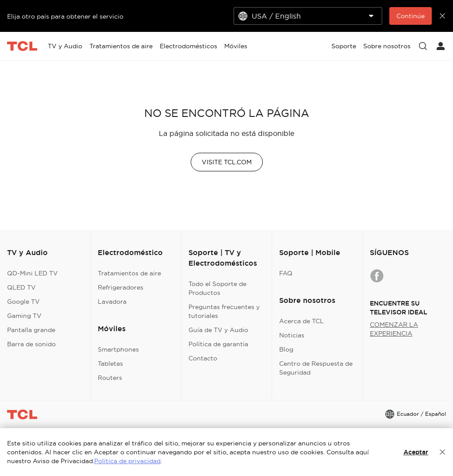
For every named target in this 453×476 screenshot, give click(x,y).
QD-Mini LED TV (33, 273)
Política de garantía (218, 344)
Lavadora (112, 302)
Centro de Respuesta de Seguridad (316, 368)
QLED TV (21, 287)
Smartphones (118, 349)
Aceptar (416, 452)
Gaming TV (24, 316)
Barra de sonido (31, 344)
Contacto (203, 358)
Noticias (292, 335)
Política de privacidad (127, 461)
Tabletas (110, 364)
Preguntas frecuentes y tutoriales (224, 311)
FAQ (286, 273)
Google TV (23, 302)
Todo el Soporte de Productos (217, 288)
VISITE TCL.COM (227, 162)
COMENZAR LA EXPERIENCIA (394, 329)
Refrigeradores (121, 287)
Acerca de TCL (301, 321)
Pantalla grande (31, 330)
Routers (110, 378)
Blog (286, 349)
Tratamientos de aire (129, 273)
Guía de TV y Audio (218, 330)
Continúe (411, 16)
